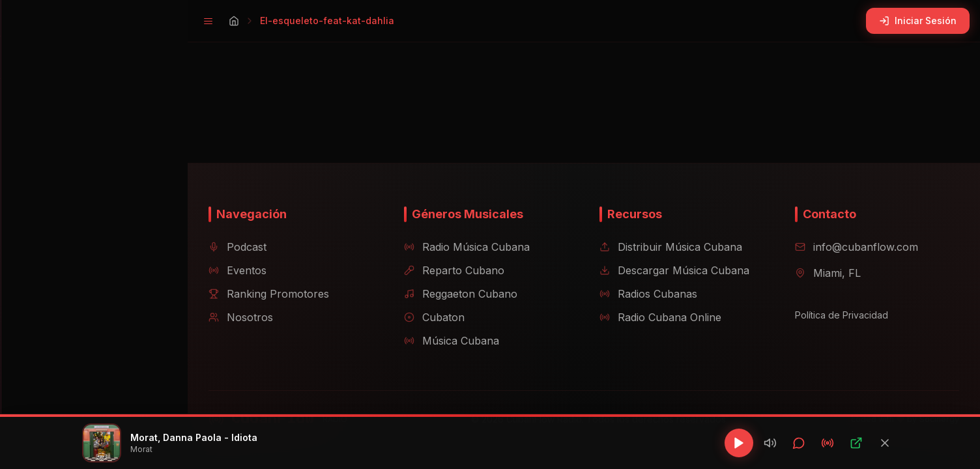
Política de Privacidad (836, 315)
